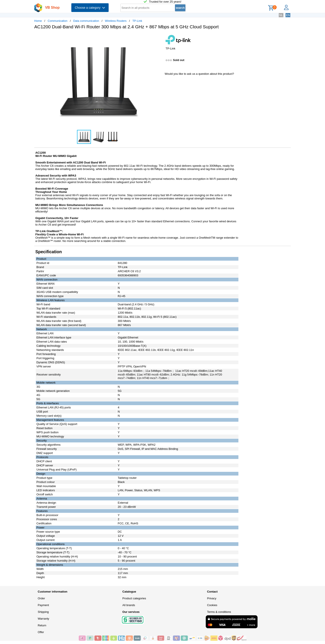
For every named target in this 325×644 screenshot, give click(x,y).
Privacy (212, 598)
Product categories (134, 598)
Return (42, 625)
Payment (43, 605)
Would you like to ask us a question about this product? (199, 74)
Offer (41, 632)
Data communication (86, 21)
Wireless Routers (116, 21)
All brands (129, 605)
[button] (159, 37)
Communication (58, 21)
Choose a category (90, 8)
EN (288, 15)
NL (281, 15)
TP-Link (137, 21)
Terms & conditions (219, 612)
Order (41, 598)
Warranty (43, 619)
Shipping (43, 612)
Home (38, 21)
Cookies (212, 605)
